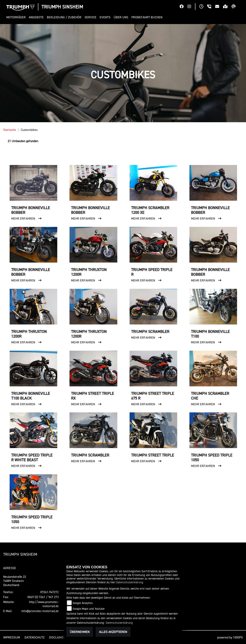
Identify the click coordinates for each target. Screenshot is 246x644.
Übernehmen (80, 632)
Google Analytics (83, 603)
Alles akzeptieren (113, 632)
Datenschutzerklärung (130, 582)
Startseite (10, 130)
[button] (17, 17)
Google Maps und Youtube (89, 609)
